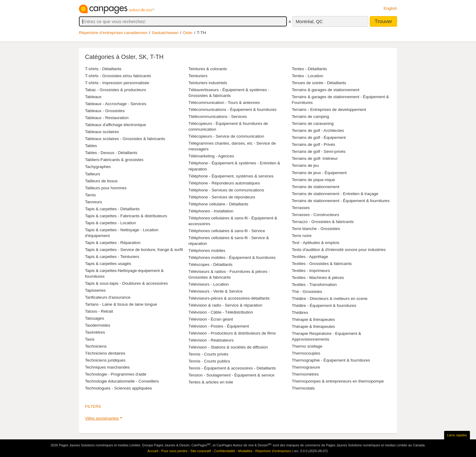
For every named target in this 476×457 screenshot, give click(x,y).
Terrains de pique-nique (313, 180)
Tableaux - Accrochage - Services (116, 104)
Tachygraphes (98, 167)
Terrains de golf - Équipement (319, 137)
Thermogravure (306, 367)
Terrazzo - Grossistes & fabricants (323, 222)
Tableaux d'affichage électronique (116, 125)
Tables (91, 146)
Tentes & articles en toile (211, 382)
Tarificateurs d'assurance (108, 297)
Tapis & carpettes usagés (108, 264)
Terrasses (301, 208)
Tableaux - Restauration (107, 118)
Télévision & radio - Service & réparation (225, 305)
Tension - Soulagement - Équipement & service (231, 375)
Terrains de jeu (305, 165)
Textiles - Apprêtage (310, 257)
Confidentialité (225, 451)
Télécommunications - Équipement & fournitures (233, 110)
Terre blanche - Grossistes (316, 229)
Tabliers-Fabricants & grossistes (114, 160)
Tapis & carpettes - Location (110, 223)
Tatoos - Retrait (99, 311)
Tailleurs (93, 174)
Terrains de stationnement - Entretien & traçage (335, 194)
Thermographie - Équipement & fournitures (331, 360)
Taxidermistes (98, 325)
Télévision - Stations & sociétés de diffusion (228, 347)
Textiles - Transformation (314, 285)
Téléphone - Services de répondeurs (222, 197)
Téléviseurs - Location (209, 284)
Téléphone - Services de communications (226, 190)
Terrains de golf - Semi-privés (319, 151)
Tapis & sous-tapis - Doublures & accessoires (126, 283)
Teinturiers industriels (208, 83)
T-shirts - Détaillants (103, 69)
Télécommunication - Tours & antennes (224, 103)
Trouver (383, 21)
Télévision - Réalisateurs (211, 340)
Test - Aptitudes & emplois (315, 243)
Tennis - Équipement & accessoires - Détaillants (232, 368)
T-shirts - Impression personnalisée (117, 83)
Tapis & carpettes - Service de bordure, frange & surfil (134, 250)
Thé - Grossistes (307, 292)
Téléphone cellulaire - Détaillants (218, 204)
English (390, 8)
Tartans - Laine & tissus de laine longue (121, 304)
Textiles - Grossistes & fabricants (322, 264)
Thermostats (303, 388)
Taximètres (95, 332)
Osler (188, 33)
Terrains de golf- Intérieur (315, 158)
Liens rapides (457, 435)
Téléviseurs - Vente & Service (216, 291)
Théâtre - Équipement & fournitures (324, 306)
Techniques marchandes (107, 367)
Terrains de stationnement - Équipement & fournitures (341, 201)
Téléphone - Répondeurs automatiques (224, 183)
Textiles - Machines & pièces (318, 278)
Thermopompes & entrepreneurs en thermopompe (338, 381)
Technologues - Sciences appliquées (119, 388)
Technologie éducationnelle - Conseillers (122, 381)
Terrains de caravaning (313, 124)
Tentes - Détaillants (309, 69)
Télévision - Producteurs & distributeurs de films (232, 333)
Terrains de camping (310, 117)
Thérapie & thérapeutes (313, 320)
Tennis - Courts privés (208, 354)
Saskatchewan (165, 33)
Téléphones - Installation (211, 211)
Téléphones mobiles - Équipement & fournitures (232, 258)
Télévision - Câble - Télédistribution (221, 312)
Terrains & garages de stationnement (325, 90)
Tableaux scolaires (102, 132)
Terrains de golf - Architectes (318, 131)
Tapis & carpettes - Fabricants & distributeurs (126, 216)
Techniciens (96, 346)
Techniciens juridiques (105, 360)
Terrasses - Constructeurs (315, 215)
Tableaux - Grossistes (105, 111)
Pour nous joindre (174, 451)
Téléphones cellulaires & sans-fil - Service (227, 231)
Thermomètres (305, 374)
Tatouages (95, 318)
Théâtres (300, 313)
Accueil (153, 451)
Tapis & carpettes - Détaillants (112, 209)
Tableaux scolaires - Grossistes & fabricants (125, 139)
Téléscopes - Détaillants (211, 265)
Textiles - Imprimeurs (311, 271)
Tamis (90, 195)
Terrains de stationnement (315, 187)
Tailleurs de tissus (101, 181)
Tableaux (93, 97)
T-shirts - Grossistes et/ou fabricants (118, 76)
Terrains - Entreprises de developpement (329, 110)
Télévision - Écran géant (211, 319)
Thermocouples (306, 353)
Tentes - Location (308, 76)
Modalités (245, 451)
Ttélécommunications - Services (218, 117)
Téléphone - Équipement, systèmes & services (231, 176)
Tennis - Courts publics (209, 361)
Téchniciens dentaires (105, 353)
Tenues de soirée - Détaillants (319, 83)
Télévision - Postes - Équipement (219, 326)
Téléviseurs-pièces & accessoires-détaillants (229, 298)
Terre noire (302, 236)
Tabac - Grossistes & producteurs (116, 90)
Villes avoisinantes (102, 418)
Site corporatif (201, 451)
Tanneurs (93, 202)
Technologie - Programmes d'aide (116, 374)
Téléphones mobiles (207, 251)
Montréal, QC (309, 21)
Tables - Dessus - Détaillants (111, 153)
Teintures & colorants (208, 69)
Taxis (90, 339)
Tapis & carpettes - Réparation (113, 243)
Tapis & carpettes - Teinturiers (112, 257)
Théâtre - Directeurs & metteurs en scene (330, 299)
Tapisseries (95, 290)
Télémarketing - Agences (211, 156)
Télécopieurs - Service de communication (226, 136)
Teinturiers (198, 76)
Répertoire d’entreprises (273, 451)
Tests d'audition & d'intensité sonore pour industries (339, 250)
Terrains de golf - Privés (313, 144)
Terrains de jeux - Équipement (319, 173)
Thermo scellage (307, 346)
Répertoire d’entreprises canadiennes (113, 33)
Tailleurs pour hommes (106, 188)
